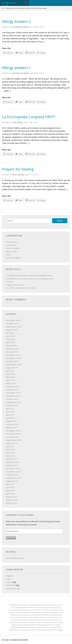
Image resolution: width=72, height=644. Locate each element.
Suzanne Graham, (21, 27)
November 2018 (13, 358)
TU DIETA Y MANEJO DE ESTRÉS (21, 288)
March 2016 (11, 459)
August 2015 (12, 481)
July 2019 (10, 333)
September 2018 (14, 364)
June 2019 (10, 336)
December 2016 (13, 431)
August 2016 (12, 443)
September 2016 (14, 440)
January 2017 (12, 427)
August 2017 (12, 405)
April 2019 (10, 342)
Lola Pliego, (18, 122)
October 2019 (12, 323)
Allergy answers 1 (16, 68)
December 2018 (13, 355)
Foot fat (10, 282)
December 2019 (13, 320)
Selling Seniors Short (15, 285)
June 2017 (10, 412)
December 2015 (13, 468)
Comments (13, 585)
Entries (11, 582)
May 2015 (10, 490)
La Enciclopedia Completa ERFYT (29, 117)
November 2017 (13, 396)
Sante (8, 255)
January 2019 (12, 352)
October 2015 (12, 475)
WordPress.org (13, 588)
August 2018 (12, 368)
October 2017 (12, 399)
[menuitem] (24, 8)
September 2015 (14, 478)
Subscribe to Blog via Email (20, 515)
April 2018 (10, 380)
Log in (9, 579)
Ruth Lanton (11, 251)
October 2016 (12, 437)
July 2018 (10, 371)
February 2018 (13, 386)
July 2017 (10, 409)
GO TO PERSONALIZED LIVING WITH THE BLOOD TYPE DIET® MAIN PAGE (24, 8)
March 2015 (11, 497)
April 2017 (10, 418)
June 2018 (10, 374)
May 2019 (10, 339)
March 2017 (11, 421)
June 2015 (10, 487)
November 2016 (13, 434)
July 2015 (10, 484)
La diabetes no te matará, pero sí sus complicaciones (30, 279)
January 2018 (12, 390)
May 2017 (10, 415)
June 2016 (10, 450)
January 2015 (12, 500)
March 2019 (11, 346)
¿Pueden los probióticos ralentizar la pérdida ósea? (29, 275)
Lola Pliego (11, 245)
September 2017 (14, 402)
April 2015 (10, 494)
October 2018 (12, 361)
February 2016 (13, 462)
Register (10, 576)
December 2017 (13, 393)
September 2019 (14, 327)
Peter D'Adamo (13, 248)
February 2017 (13, 424)
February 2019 (13, 349)
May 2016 (10, 453)
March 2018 (11, 383)
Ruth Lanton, (19, 175)
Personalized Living (15, 558)
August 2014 (12, 503)
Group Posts (12, 242)
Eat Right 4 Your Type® (9, 4)
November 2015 (13, 472)
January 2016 (12, 465)
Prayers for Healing (18, 169)
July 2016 (10, 446)
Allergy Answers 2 (17, 21)
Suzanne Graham (13, 258)
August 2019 (12, 330)
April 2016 (10, 456)
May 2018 (10, 377)
